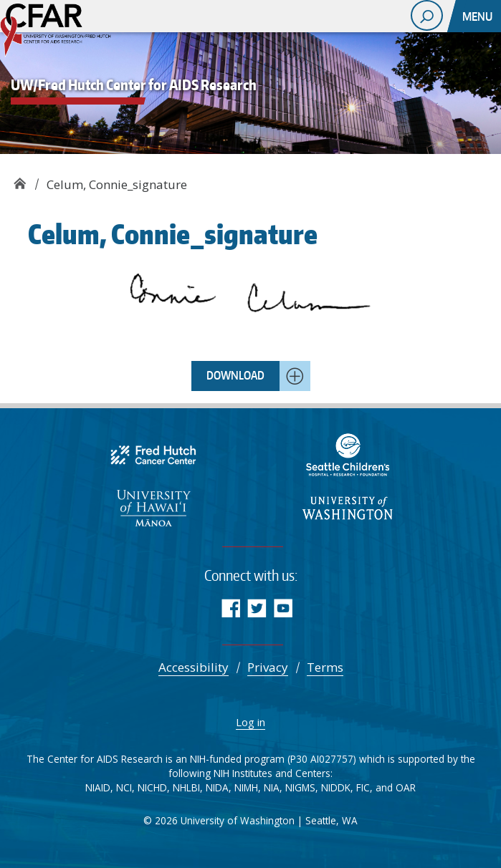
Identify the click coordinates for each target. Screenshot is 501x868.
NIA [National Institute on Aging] (272, 787)
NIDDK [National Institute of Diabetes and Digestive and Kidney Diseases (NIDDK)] (336, 787)
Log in (251, 722)
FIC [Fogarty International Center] (363, 787)
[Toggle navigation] (479, 16)
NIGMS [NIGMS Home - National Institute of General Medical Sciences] (300, 787)
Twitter (257, 608)
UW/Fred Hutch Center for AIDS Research (20, 179)
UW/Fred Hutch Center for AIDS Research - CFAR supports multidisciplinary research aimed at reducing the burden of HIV (72, 32)
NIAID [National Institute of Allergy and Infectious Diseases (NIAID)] (98, 787)
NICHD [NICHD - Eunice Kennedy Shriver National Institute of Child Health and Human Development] (152, 787)
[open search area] (427, 15)
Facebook (230, 608)
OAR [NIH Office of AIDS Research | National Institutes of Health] (406, 787)
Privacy (268, 667)
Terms (325, 667)
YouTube (283, 608)
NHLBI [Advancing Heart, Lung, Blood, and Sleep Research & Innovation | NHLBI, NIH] (186, 787)
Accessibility (194, 667)
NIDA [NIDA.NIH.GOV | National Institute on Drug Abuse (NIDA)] (217, 787)
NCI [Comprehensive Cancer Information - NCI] (124, 787)
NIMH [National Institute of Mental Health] (246, 787)
